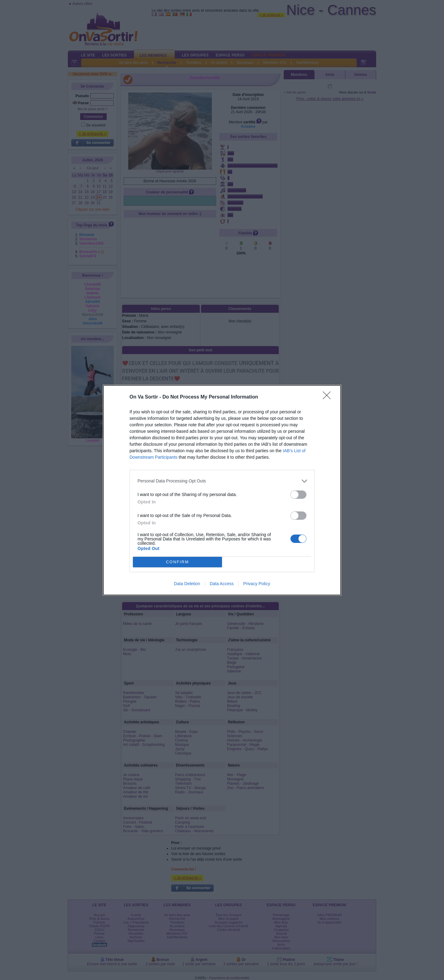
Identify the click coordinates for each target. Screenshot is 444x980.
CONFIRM (177, 562)
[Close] (329, 397)
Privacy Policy (257, 584)
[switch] (298, 495)
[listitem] (222, 481)
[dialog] (222, 490)
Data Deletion (187, 584)
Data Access (222, 584)
